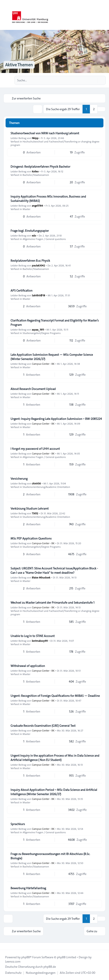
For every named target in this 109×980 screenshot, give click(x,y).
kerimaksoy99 (40, 641)
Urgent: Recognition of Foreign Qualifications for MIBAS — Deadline (55, 696)
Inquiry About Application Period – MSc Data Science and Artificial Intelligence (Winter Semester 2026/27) (54, 792)
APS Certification (21, 291)
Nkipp (35, 138)
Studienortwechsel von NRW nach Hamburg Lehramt (45, 133)
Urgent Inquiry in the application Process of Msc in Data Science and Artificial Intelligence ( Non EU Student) (55, 758)
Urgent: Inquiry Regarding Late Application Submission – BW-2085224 (56, 419)
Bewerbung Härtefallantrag (28, 888)
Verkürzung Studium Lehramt (30, 509)
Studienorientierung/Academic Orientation (46, 487)
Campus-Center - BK (43, 364)
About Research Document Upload (33, 389)
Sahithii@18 (38, 295)
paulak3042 (38, 265)
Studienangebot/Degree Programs (42, 333)
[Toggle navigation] (104, 15)
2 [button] (94, 109)
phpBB (26, 957)
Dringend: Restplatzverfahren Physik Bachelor (40, 167)
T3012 (35, 513)
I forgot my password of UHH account (35, 449)
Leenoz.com (13, 961)
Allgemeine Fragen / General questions (44, 239)
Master (26, 209)
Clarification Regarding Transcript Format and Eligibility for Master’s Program (55, 323)
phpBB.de (50, 967)
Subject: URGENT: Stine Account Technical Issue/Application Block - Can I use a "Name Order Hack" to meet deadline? (54, 570)
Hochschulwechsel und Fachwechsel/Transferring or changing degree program (55, 143)
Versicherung (19, 479)
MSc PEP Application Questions (31, 538)
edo (34, 235)
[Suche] (94, 80)
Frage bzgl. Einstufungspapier (30, 231)
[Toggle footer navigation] (5, 946)
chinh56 (36, 483)
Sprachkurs (18, 824)
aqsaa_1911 (38, 329)
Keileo (35, 171)
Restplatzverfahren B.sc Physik (30, 261)
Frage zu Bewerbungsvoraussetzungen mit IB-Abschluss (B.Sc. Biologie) (50, 856)
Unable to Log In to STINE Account (33, 636)
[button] (101, 109)
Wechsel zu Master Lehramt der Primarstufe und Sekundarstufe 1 (52, 603)
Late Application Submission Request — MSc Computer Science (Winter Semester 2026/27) (52, 357)
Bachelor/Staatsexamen (36, 175)
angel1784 (37, 206)
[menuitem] (13, 973)
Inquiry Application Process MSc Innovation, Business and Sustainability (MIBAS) (48, 199)
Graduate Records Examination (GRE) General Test (43, 726)
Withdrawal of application (28, 666)
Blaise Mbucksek (41, 577)
